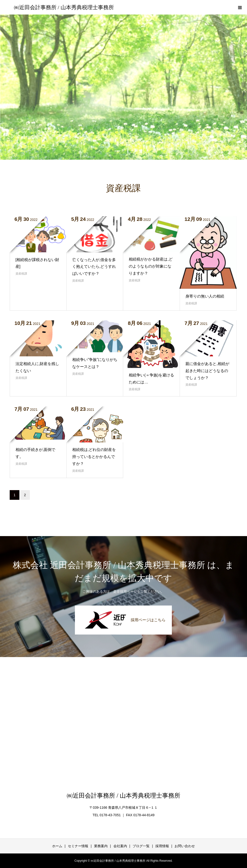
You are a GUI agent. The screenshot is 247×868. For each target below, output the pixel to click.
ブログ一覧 (141, 846)
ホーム (57, 846)
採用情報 (162, 846)
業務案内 (101, 846)
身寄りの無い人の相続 (205, 296)
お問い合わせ (185, 846)
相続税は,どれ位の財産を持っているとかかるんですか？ (94, 457)
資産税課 (21, 274)
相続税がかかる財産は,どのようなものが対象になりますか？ (151, 266)
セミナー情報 (78, 846)
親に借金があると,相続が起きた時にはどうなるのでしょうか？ (207, 371)
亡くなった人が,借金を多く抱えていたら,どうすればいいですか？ (94, 267)
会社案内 (120, 846)
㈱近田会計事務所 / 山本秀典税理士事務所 (64, 7)
